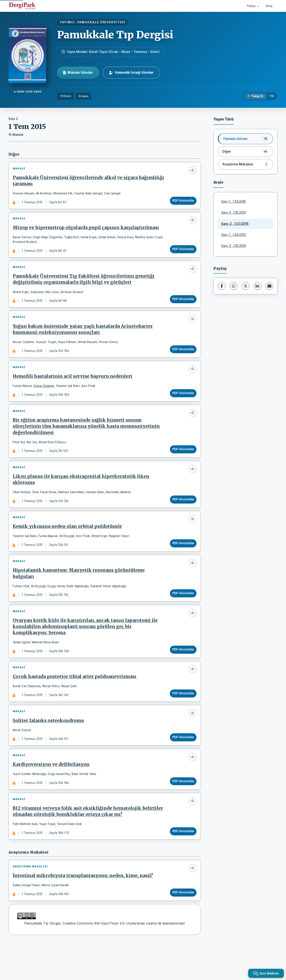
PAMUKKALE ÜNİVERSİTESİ (101, 22)
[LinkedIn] (257, 286)
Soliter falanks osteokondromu (50, 749)
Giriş (269, 6)
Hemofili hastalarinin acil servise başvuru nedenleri (74, 387)
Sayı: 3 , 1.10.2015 (234, 212)
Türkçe (253, 6)
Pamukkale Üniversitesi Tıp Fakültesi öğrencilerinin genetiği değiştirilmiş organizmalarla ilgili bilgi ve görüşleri (85, 285)
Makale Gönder (78, 72)
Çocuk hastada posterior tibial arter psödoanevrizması (76, 702)
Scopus (83, 96)
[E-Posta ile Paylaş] (269, 286)
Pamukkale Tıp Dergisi (115, 35)
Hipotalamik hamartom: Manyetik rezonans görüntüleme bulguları (80, 594)
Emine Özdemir (45, 397)
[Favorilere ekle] (191, 171)
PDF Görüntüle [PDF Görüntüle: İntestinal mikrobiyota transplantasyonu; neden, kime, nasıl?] (182, 928)
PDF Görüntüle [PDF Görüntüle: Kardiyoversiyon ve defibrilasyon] (182, 812)
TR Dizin (65, 96)
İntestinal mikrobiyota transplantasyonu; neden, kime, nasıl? (84, 911)
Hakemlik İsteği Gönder (131, 72)
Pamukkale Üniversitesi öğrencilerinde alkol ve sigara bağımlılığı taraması (76, 182)
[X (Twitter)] (246, 286)
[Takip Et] (255, 96)
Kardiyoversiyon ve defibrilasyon (52, 795)
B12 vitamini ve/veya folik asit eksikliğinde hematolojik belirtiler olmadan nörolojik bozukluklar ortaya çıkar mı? (89, 844)
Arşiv (218, 182)
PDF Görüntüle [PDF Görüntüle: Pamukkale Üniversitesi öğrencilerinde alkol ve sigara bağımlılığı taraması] (182, 202)
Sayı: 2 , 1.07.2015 (235, 224)
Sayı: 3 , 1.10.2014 (234, 246)
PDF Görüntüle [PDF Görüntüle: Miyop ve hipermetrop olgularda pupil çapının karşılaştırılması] (182, 253)
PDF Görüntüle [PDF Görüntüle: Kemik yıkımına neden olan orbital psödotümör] (182, 562)
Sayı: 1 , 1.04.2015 (234, 235)
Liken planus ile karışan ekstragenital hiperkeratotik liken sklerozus (82, 495)
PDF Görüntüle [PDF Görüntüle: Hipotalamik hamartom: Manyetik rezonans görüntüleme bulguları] (182, 614)
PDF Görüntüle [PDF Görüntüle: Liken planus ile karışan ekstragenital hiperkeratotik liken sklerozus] (182, 515)
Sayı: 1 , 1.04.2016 (234, 201)
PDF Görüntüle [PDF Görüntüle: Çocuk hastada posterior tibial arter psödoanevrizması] (182, 719)
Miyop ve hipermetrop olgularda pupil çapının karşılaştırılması (87, 231)
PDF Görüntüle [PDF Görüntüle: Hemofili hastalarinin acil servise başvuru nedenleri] (182, 404)
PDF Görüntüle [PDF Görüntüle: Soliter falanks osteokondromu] (182, 765)
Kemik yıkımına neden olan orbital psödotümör (69, 545)
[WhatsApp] (234, 286)
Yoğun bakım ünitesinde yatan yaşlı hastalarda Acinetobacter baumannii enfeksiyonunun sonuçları (84, 338)
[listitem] (245, 139)
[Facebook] (222, 286)
